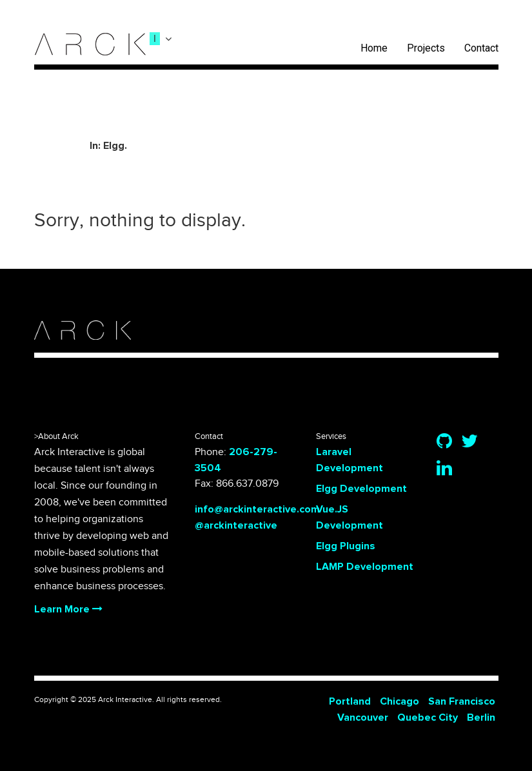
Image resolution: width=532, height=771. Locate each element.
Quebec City (428, 717)
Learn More (68, 609)
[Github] (444, 442)
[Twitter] (469, 442)
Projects (426, 48)
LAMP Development (365, 567)
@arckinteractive (236, 525)
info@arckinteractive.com (257, 509)
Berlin (481, 717)
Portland (350, 701)
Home (374, 48)
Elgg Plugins (346, 546)
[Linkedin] (444, 469)
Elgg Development (361, 489)
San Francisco (462, 701)
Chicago (399, 701)
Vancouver (363, 717)
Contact (481, 48)
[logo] (90, 44)
